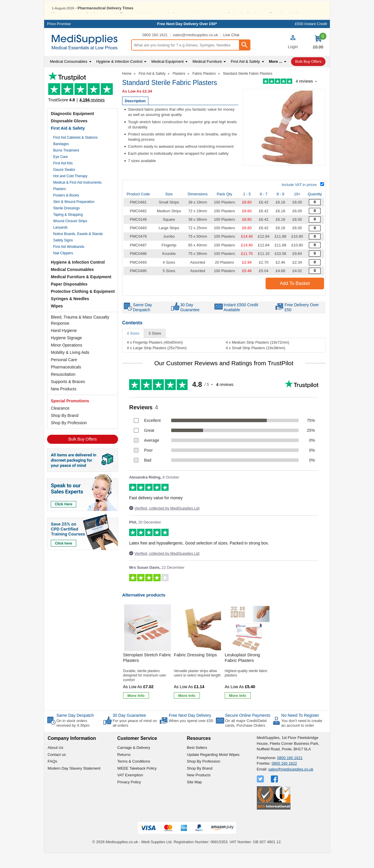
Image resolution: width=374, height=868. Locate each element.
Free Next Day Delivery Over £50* (187, 39)
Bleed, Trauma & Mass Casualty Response (80, 335)
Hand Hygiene (64, 345)
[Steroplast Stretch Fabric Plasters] (148, 668)
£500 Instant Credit (311, 39)
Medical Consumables (72, 284)
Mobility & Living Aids (70, 367)
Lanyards (60, 242)
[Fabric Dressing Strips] (198, 668)
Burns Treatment (66, 165)
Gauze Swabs (64, 185)
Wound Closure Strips (70, 236)
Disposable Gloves (69, 136)
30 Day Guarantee (129, 730)
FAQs (52, 776)
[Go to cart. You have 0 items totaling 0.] (318, 57)
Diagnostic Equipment (72, 128)
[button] (293, 58)
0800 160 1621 (155, 50)
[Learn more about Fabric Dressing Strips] (187, 710)
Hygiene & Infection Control (78, 277)
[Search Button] (244, 60)
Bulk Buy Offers (83, 454)
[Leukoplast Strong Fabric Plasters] (249, 668)
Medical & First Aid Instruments (77, 197)
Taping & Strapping (68, 229)
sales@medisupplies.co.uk (195, 50)
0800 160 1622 (284, 778)
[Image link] (83, 547)
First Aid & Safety (68, 143)
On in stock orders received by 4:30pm (73, 738)
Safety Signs (63, 255)
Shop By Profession (69, 438)
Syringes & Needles (70, 314)
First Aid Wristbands (69, 262)
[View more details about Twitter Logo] (261, 794)
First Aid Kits (63, 178)
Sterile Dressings (66, 223)
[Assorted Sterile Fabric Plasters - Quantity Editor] (315, 277)
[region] (148, 643)
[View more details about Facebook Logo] (275, 794)
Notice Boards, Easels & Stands (78, 249)
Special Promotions (70, 416)
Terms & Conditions (134, 776)
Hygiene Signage (66, 353)
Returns (124, 769)
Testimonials (83, 104)
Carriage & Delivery (134, 762)
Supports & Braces (68, 396)
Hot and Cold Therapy (70, 191)
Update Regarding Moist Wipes (213, 769)
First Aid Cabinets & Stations (75, 152)
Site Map (194, 797)
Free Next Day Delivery (190, 730)
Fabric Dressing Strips (195, 670)
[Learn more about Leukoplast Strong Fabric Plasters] (238, 710)
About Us (55, 762)
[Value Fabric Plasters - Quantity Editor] (315, 226)
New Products (64, 404)
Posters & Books (66, 210)
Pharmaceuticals (66, 382)
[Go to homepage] (88, 57)
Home (127, 88)
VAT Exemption (130, 790)
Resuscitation (63, 389)
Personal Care (64, 375)
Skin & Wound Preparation (74, 217)
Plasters (59, 204)
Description (135, 116)
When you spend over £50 (191, 736)
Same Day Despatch (75, 730)
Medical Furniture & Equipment (81, 292)
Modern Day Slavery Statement (74, 783)
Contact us (57, 769)
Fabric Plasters (204, 88)
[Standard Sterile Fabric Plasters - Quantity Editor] (315, 217)
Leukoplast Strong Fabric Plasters (242, 673)
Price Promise (59, 39)
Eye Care (60, 172)
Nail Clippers (63, 268)
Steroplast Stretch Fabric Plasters (147, 673)
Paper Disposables (69, 299)
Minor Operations (66, 360)
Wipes (57, 321)
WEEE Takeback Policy (137, 783)
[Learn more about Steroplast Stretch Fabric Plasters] (136, 710)
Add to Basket (295, 298)
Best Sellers (197, 762)
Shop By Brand (65, 430)
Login (293, 62)
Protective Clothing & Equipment (83, 306)
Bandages (61, 159)
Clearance (60, 423)
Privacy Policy (129, 797)
